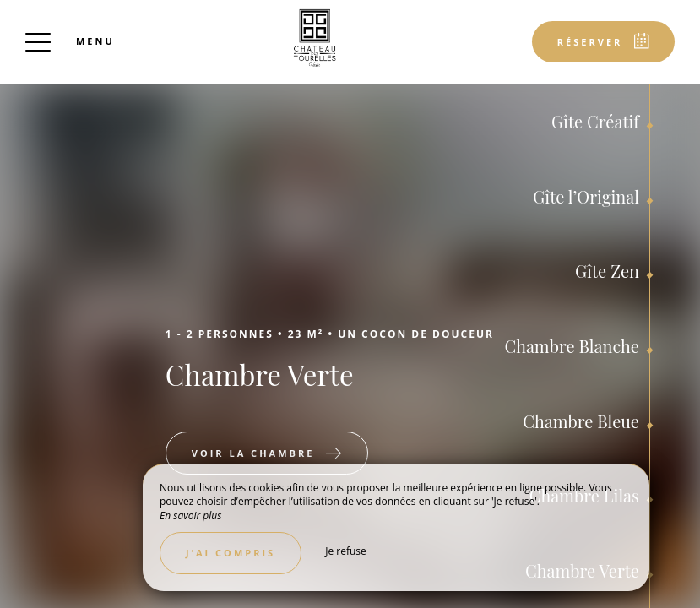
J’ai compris (231, 553)
